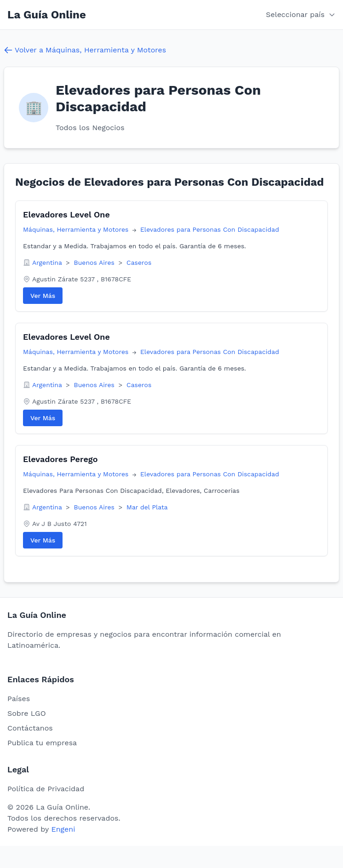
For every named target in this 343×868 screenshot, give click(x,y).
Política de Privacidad (46, 789)
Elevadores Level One (66, 214)
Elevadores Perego (60, 459)
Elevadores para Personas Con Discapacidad (210, 229)
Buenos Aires (95, 263)
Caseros (139, 263)
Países (19, 699)
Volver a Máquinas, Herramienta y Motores (85, 50)
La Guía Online (47, 15)
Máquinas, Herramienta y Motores (77, 229)
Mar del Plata (147, 507)
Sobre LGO (27, 713)
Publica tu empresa (42, 743)
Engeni (63, 829)
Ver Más (43, 296)
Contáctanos (30, 728)
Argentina (48, 263)
